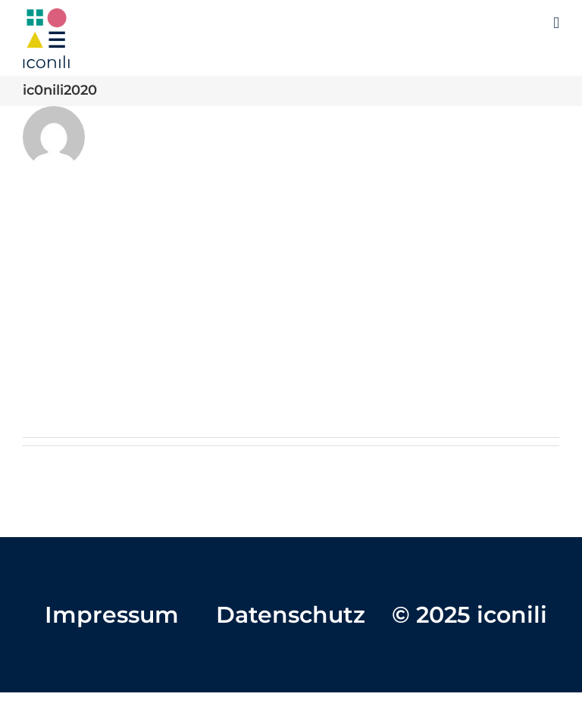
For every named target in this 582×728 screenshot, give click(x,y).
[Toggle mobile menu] (556, 23)
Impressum (112, 615)
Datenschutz (291, 615)
